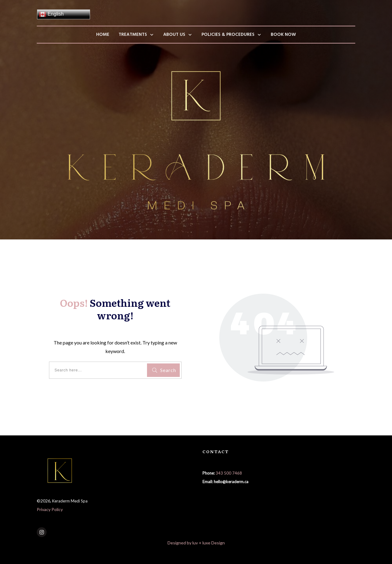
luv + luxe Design (209, 543)
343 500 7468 (229, 473)
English (51, 14)
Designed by (180, 543)
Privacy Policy (50, 509)
